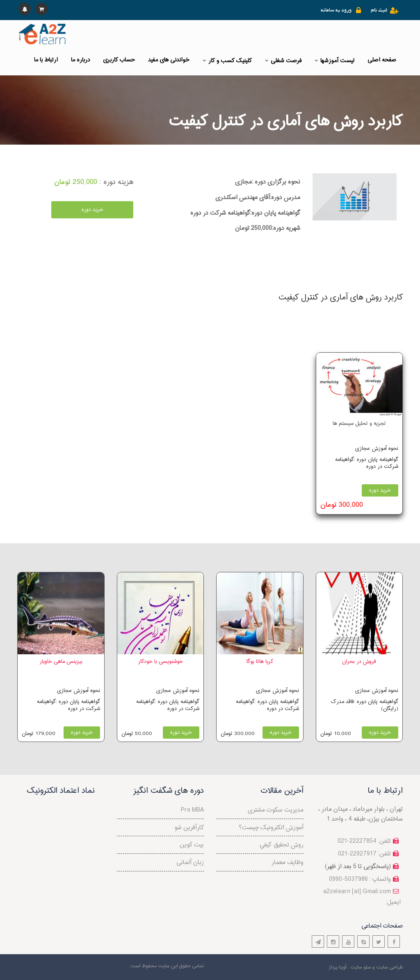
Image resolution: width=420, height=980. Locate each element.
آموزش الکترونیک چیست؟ (271, 828)
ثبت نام (379, 11)
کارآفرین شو (189, 828)
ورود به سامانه (336, 11)
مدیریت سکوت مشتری (276, 810)
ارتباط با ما (46, 60)
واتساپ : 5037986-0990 (360, 879)
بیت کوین (192, 845)
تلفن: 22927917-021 (364, 854)
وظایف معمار (288, 863)
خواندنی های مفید (169, 60)
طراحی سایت (389, 967)
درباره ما (80, 60)
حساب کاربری (119, 60)
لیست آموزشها (334, 61)
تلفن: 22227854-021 (364, 841)
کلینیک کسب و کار (227, 61)
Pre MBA (192, 810)
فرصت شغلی (283, 61)
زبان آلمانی (190, 863)
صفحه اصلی (382, 60)
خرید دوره (92, 210)
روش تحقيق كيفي (282, 845)
